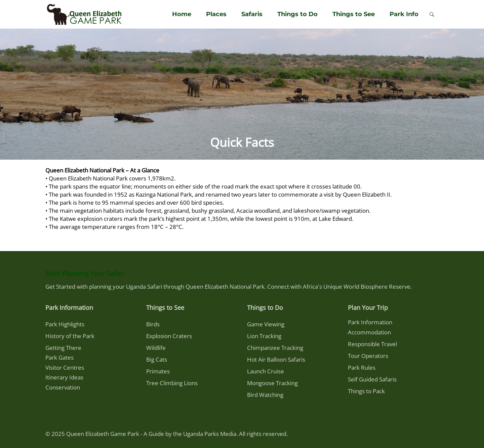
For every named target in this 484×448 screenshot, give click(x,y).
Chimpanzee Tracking (275, 348)
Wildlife (156, 348)
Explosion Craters (169, 336)
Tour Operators (368, 356)
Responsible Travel (372, 344)
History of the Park (70, 336)
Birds (153, 324)
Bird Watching (265, 395)
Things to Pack (366, 391)
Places (216, 14)
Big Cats (157, 359)
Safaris (252, 14)
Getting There (63, 348)
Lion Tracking (264, 336)
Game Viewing (266, 324)
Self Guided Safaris (372, 379)
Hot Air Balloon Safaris (276, 359)
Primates (158, 371)
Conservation (63, 387)
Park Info (404, 14)
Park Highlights (65, 324)
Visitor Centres (65, 368)
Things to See (354, 14)
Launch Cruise (266, 371)
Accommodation (369, 332)
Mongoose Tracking (272, 383)
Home (182, 14)
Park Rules (362, 368)
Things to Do (297, 14)
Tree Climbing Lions (172, 383)
